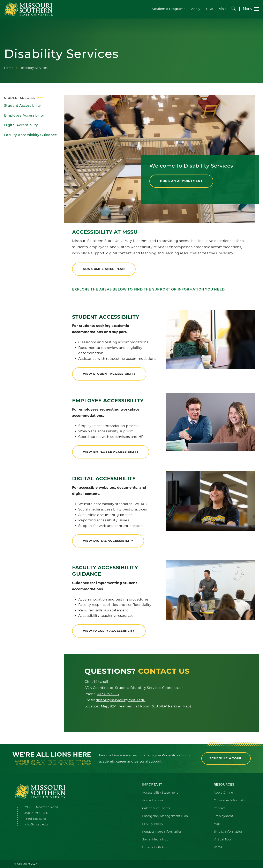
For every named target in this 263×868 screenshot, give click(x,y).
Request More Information (162, 832)
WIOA (218, 848)
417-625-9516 (108, 694)
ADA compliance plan (104, 269)
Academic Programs (168, 9)
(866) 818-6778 (35, 819)
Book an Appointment (181, 181)
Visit (223, 9)
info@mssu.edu (36, 825)
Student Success (20, 98)
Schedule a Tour (226, 758)
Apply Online (223, 793)
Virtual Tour (223, 840)
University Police (155, 848)
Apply (196, 9)
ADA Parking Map (175, 706)
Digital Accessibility (21, 125)
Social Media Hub (155, 840)
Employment (223, 816)
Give (210, 9)
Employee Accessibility (24, 116)
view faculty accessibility (109, 631)
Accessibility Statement (160, 793)
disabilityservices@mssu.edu (121, 700)
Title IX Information (228, 832)
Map (217, 824)
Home (9, 68)
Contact (220, 808)
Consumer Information (231, 801)
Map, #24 (109, 706)
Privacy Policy (153, 824)
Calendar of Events (156, 808)
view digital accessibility (108, 541)
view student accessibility (109, 374)
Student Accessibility (22, 106)
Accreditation (152, 801)
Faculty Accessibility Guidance (31, 135)
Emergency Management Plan (165, 816)
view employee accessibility (111, 452)
